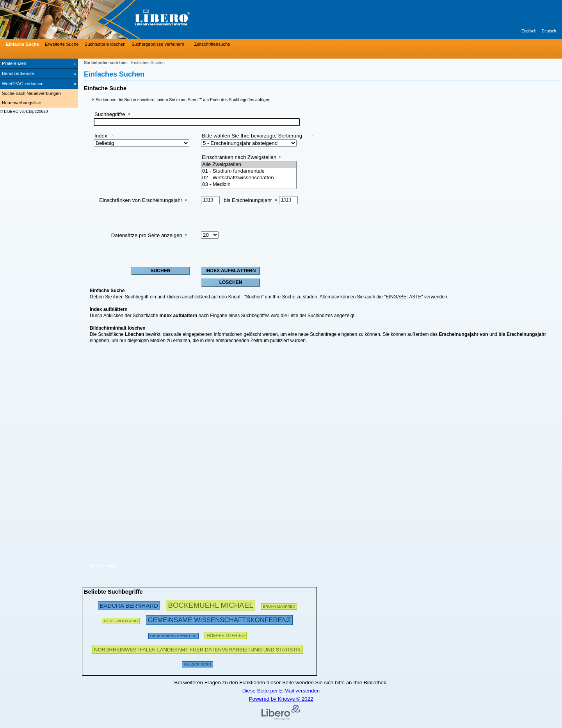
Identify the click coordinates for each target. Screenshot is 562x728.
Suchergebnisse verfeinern (158, 44)
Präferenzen (14, 63)
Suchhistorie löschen (105, 44)
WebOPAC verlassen (23, 84)
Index (101, 136)
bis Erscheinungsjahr (248, 200)
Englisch (529, 31)
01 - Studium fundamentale (249, 171)
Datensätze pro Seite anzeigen (147, 235)
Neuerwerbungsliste (22, 103)
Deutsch (549, 31)
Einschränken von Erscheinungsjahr (141, 200)
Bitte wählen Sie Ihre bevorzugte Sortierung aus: (252, 139)
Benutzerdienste (18, 73)
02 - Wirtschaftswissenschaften (249, 178)
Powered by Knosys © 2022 (281, 699)
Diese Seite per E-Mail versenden (281, 691)
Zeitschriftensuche (212, 44)
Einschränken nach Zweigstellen (239, 157)
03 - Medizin (249, 185)
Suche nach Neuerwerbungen (31, 93)
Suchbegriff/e (110, 114)
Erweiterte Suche (62, 44)
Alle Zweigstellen (249, 165)
